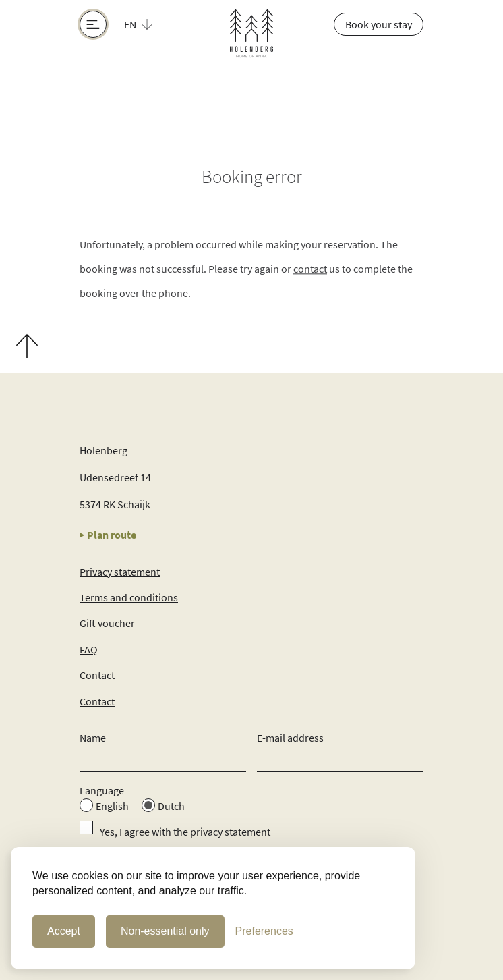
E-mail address (290, 738)
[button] (146, 24)
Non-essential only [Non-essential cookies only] (165, 931)
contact (310, 270)
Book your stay (379, 24)
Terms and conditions (129, 597)
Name (93, 738)
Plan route (108, 535)
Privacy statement (120, 572)
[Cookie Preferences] (264, 931)
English (112, 806)
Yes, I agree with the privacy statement (185, 832)
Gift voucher (107, 623)
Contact (97, 675)
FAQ (89, 649)
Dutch (171, 806)
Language (102, 790)
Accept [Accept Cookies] (64, 931)
